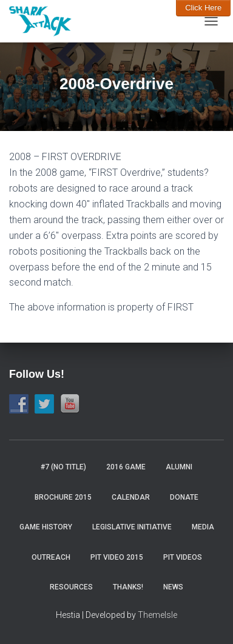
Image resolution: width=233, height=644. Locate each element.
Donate (184, 497)
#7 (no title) (63, 467)
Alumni (179, 467)
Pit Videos (183, 557)
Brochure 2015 (63, 497)
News (173, 587)
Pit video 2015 (117, 557)
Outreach (51, 557)
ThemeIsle (157, 615)
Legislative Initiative (132, 527)
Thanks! (128, 587)
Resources (71, 587)
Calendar (131, 497)
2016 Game (126, 467)
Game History (46, 527)
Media (203, 527)
